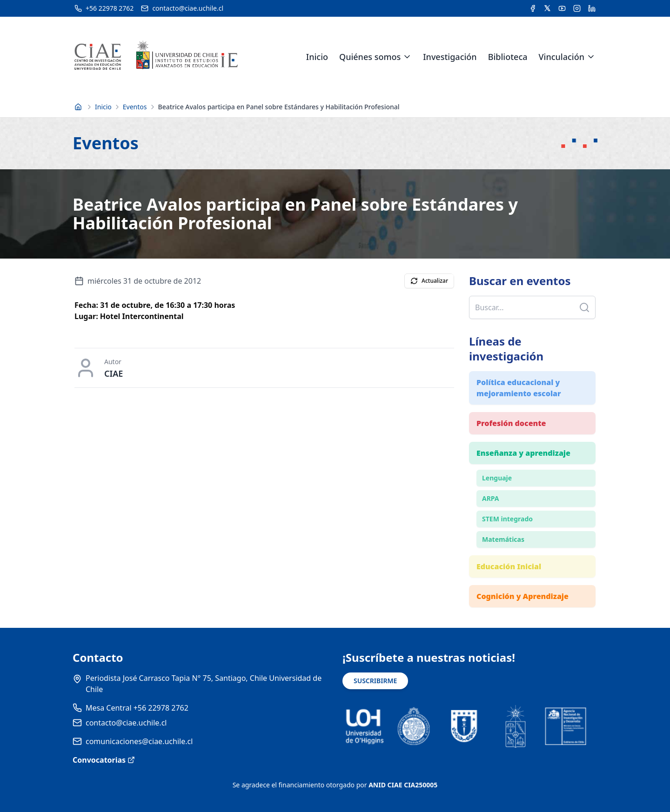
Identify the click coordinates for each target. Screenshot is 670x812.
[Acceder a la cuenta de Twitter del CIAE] (547, 8)
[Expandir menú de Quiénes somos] (407, 57)
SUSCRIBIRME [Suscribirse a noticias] (375, 681)
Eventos (135, 107)
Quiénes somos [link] (370, 57)
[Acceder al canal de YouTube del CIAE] (562, 8)
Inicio (317, 57)
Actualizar (429, 281)
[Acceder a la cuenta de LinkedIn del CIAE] (592, 8)
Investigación (450, 57)
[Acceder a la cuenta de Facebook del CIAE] (533, 8)
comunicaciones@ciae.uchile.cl (139, 741)
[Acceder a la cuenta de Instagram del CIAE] (577, 8)
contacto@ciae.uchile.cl (126, 723)
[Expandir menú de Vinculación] (591, 57)
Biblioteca (508, 57)
